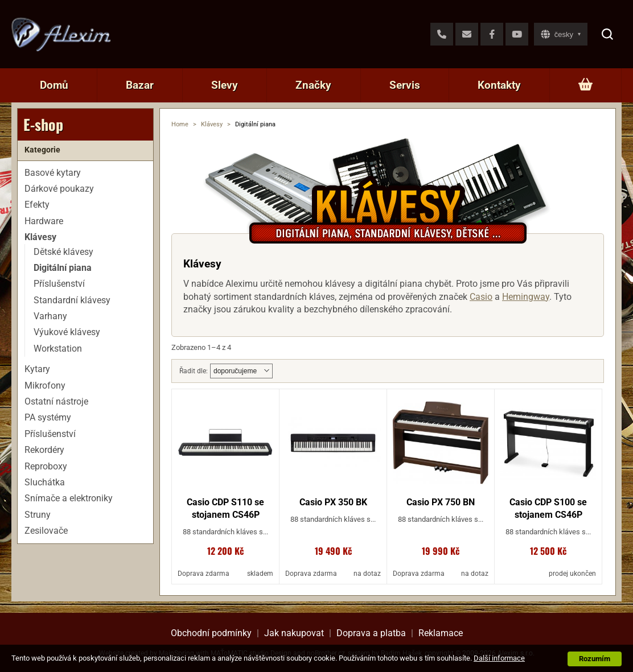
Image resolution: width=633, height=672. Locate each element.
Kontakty (499, 85)
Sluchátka (45, 482)
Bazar (140, 85)
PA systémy (48, 417)
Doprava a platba (371, 633)
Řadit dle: (194, 371)
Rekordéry (44, 450)
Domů (54, 85)
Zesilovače (46, 531)
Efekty (37, 205)
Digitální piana (63, 268)
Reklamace (441, 633)
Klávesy (212, 124)
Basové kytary (53, 173)
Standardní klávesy (72, 300)
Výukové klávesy (67, 332)
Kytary (37, 369)
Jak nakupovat (294, 633)
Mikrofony (45, 386)
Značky (313, 85)
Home (180, 124)
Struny (38, 515)
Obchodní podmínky (211, 633)
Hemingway (526, 297)
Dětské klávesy (63, 252)
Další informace (499, 658)
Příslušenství (59, 284)
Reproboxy (46, 466)
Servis (405, 85)
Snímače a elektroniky (69, 498)
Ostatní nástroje (56, 401)
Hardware (44, 221)
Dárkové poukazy (59, 189)
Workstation (58, 349)
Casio (481, 297)
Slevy (225, 85)
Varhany (50, 316)
